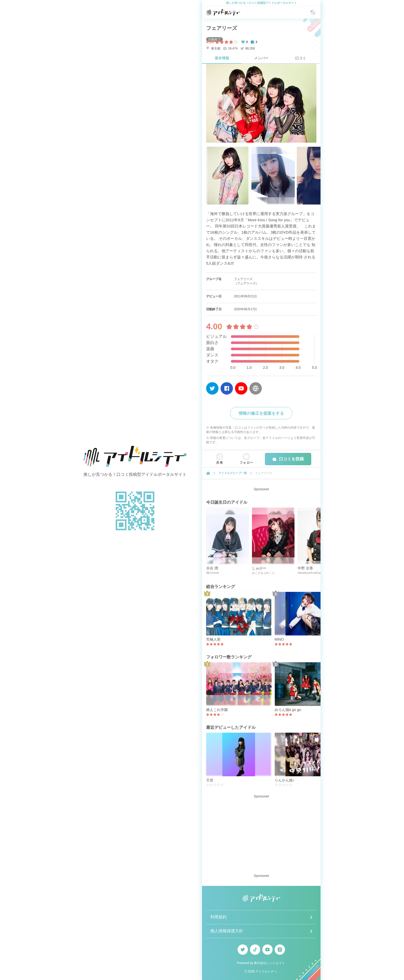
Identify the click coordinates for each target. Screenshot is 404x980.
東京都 (213, 48)
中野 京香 (305, 568)
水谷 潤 (212, 568)
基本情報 (222, 58)
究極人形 (213, 639)
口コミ (301, 58)
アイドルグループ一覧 (233, 473)
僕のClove (213, 573)
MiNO (279, 639)
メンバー (261, 58)
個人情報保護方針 (227, 931)
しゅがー (259, 568)
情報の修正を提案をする (261, 413)
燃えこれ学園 (217, 710)
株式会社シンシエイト (270, 963)
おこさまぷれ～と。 (265, 573)
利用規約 (218, 917)
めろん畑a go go (288, 710)
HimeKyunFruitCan (310, 573)
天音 (210, 780)
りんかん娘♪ (285, 780)
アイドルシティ (266, 971)
